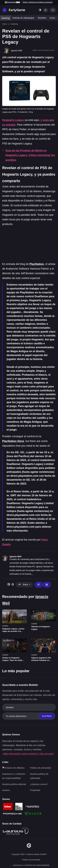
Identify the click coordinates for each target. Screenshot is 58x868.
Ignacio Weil (15, 557)
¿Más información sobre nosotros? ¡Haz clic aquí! (28, 754)
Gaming (6, 18)
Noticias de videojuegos (23, 18)
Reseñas (42, 18)
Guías (52, 18)
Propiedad (35, 790)
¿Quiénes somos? (39, 784)
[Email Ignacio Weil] (47, 585)
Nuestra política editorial (14, 784)
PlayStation (37, 264)
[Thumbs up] (39, 585)
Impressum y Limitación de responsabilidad (31, 865)
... (33, 574)
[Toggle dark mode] (40, 10)
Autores (6, 790)
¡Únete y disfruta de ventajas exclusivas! (38, 2)
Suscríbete (47, 716)
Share (24, 585)
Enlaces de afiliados (13, 768)
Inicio (5, 24)
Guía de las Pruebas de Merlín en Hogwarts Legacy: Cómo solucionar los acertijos (30, 155)
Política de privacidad (40, 768)
